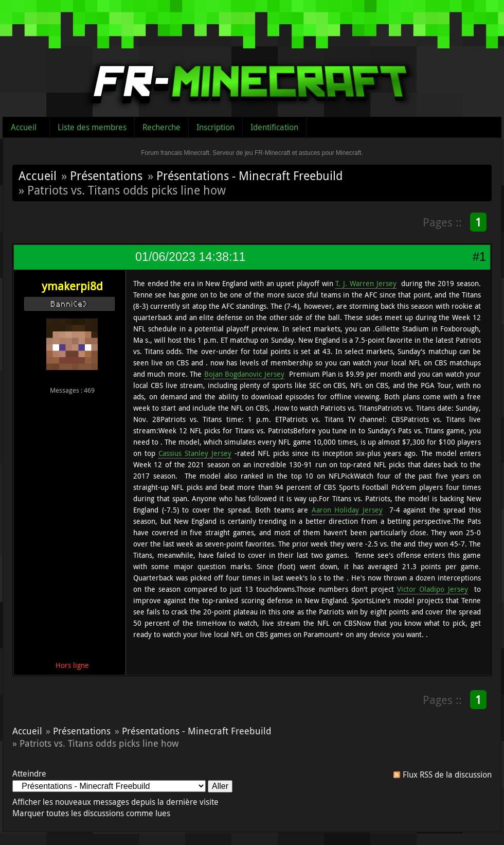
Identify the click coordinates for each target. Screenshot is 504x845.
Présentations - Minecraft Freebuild (249, 175)
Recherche (161, 127)
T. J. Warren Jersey (366, 283)
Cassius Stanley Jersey (195, 453)
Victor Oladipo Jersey (432, 589)
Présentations (106, 175)
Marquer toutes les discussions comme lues (91, 813)
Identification (274, 127)
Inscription (215, 127)
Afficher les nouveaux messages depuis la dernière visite (115, 802)
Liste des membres (92, 127)
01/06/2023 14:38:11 (190, 257)
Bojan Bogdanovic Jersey (244, 374)
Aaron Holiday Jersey (347, 510)
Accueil (24, 127)
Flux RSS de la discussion (447, 774)
